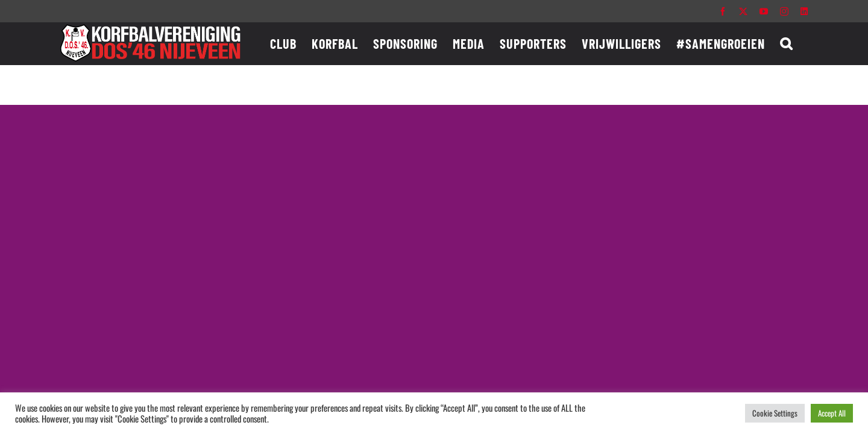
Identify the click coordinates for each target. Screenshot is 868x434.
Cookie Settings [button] (775, 413)
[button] (801, 43)
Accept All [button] (832, 413)
